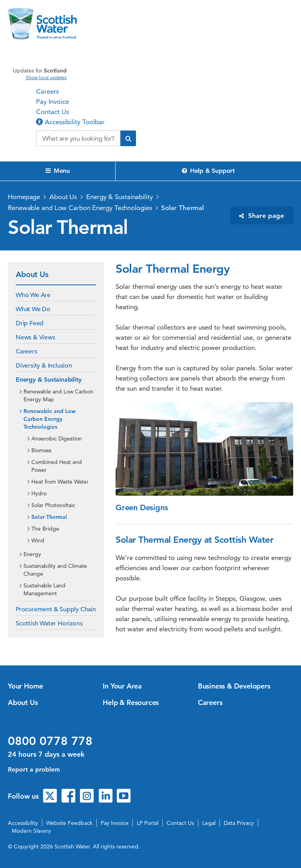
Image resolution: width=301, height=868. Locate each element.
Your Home (25, 686)
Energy (32, 554)
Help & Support (208, 171)
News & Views (35, 337)
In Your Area (122, 686)
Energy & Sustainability (120, 197)
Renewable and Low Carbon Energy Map (58, 395)
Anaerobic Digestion (57, 439)
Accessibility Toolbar (70, 122)
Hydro (39, 493)
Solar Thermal (182, 208)
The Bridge (45, 529)
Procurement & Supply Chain (56, 609)
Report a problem (34, 769)
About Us (63, 197)
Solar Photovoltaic (53, 505)
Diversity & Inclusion (44, 366)
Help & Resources (131, 702)
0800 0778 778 (50, 741)
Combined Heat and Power (57, 466)
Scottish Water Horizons (49, 623)
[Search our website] (78, 138)
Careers (47, 91)
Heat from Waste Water (60, 482)
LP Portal (148, 823)
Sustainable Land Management (44, 589)
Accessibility (23, 823)
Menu (58, 171)
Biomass (41, 450)
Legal (209, 823)
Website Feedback (69, 823)
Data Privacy (239, 823)
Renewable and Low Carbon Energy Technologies (80, 208)
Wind (38, 540)
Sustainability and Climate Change (55, 570)
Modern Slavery (31, 831)
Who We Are (33, 295)
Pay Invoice (53, 101)
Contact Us (53, 112)
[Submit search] (128, 138)
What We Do (33, 309)
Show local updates (46, 78)
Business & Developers (234, 686)
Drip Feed (30, 323)
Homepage (24, 197)
